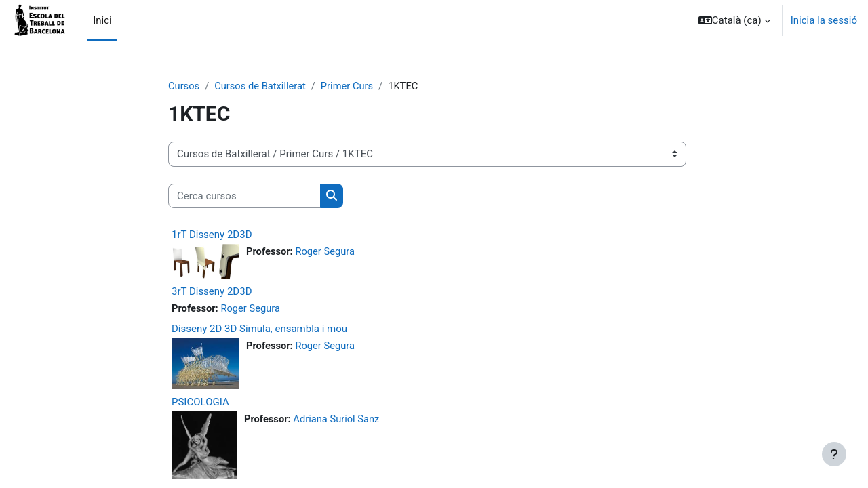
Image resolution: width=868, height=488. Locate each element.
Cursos (184, 86)
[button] (734, 20)
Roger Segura (327, 252)
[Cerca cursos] (244, 196)
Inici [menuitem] (102, 20)
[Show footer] (834, 454)
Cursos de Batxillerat (262, 86)
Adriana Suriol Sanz (338, 420)
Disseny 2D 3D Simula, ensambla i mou (259, 329)
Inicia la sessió (824, 20)
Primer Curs (350, 86)
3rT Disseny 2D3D (212, 292)
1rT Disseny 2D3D (212, 235)
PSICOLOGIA (200, 403)
